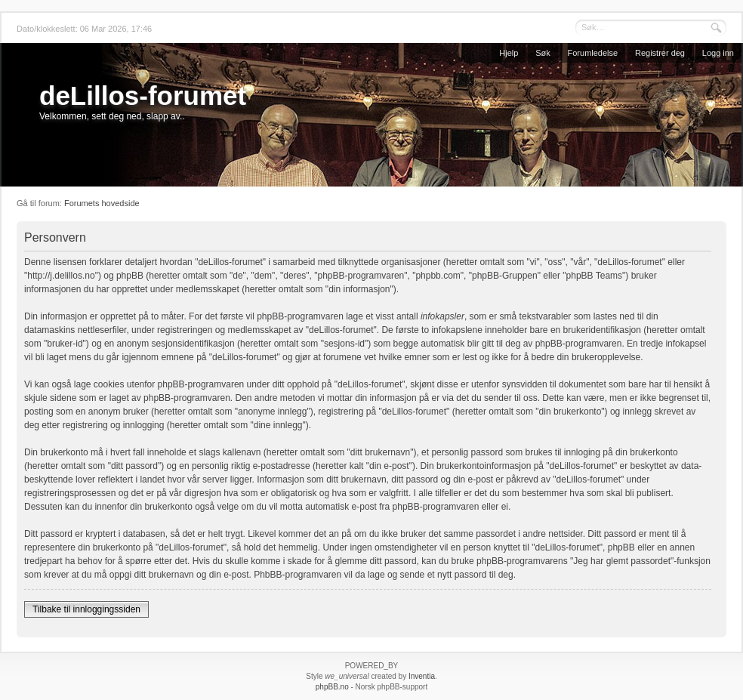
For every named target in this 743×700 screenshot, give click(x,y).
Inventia (422, 676)
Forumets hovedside (102, 203)
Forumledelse (593, 53)
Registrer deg (660, 53)
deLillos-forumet (143, 96)
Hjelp (509, 53)
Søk (543, 53)
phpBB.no (332, 687)
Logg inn (718, 53)
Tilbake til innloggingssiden (86, 609)
